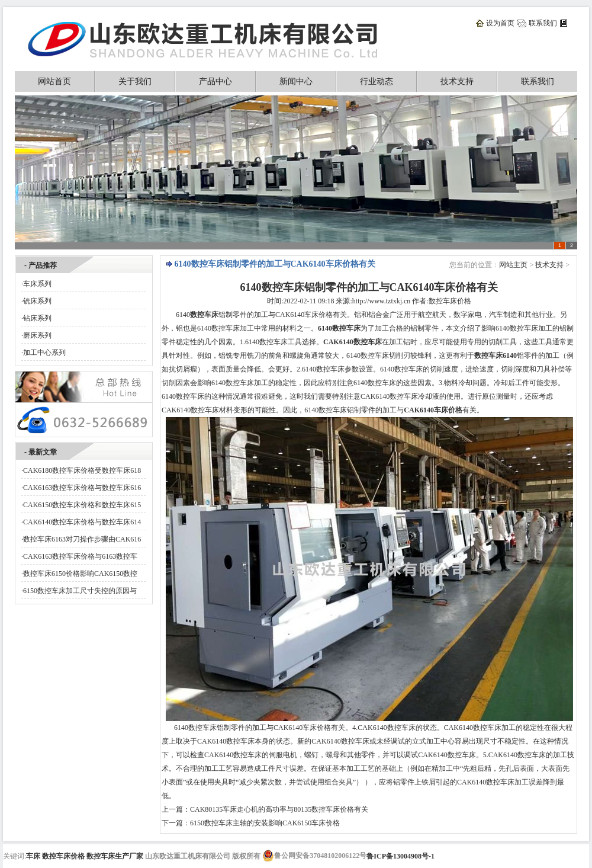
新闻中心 (296, 81)
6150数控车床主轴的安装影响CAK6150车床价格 (265, 823)
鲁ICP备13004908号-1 (400, 856)
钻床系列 (37, 318)
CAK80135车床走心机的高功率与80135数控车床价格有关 (279, 809)
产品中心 (215, 81)
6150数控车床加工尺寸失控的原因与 (80, 591)
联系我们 (543, 23)
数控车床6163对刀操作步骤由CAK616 (82, 539)
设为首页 (500, 23)
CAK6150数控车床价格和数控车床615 (82, 505)
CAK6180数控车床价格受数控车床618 (82, 470)
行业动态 (377, 81)
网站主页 (513, 265)
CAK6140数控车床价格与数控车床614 (82, 522)
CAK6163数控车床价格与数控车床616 (82, 488)
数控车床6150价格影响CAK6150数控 (80, 574)
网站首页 (54, 81)
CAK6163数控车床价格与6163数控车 (80, 556)
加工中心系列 (44, 353)
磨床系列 (37, 335)
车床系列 (37, 284)
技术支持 (457, 81)
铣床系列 (37, 301)
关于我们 (135, 81)
